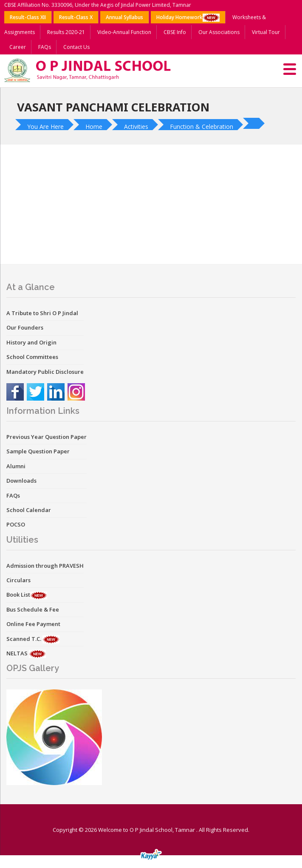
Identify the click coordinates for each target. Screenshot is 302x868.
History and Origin (31, 342)
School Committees (32, 357)
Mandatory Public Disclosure (45, 372)
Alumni (16, 466)
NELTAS (18, 653)
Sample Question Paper (38, 451)
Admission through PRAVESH (45, 566)
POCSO (16, 524)
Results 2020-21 (66, 32)
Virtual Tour (266, 32)
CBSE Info (175, 32)
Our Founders (25, 327)
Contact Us (76, 47)
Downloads (21, 481)
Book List (18, 595)
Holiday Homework (188, 18)
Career (18, 47)
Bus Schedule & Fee (33, 609)
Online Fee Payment (33, 624)
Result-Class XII (28, 17)
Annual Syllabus (124, 17)
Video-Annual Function (124, 32)
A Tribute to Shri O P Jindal (42, 313)
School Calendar (29, 510)
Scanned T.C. (24, 639)
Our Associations (219, 32)
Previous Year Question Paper (47, 437)
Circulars (18, 580)
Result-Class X (76, 17)
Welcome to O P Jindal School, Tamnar (147, 830)
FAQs (45, 47)
